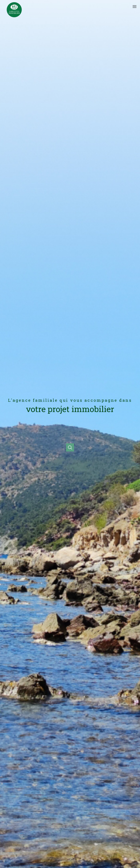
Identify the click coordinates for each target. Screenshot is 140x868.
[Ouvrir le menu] (136, 7)
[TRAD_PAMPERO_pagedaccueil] (14, 16)
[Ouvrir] (70, 447)
